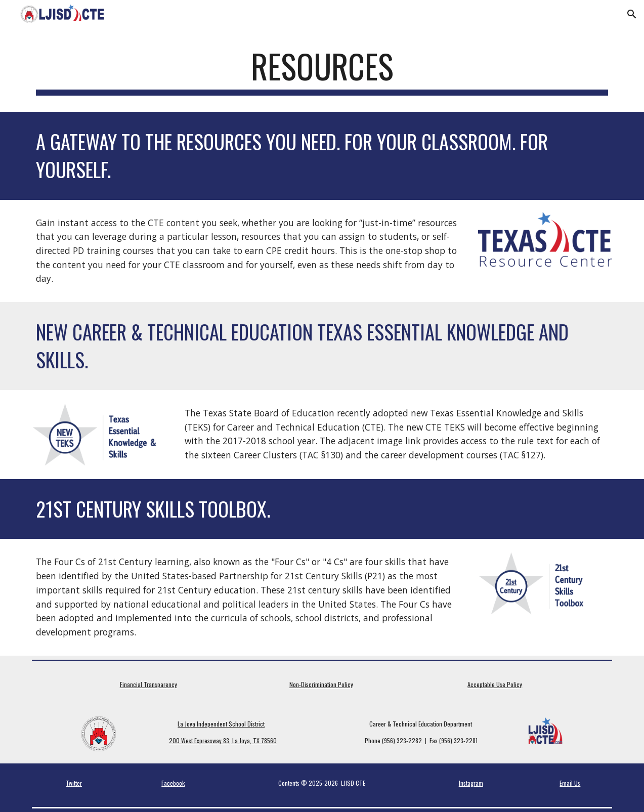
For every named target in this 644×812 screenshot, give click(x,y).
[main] (322, 71)
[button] (632, 14)
